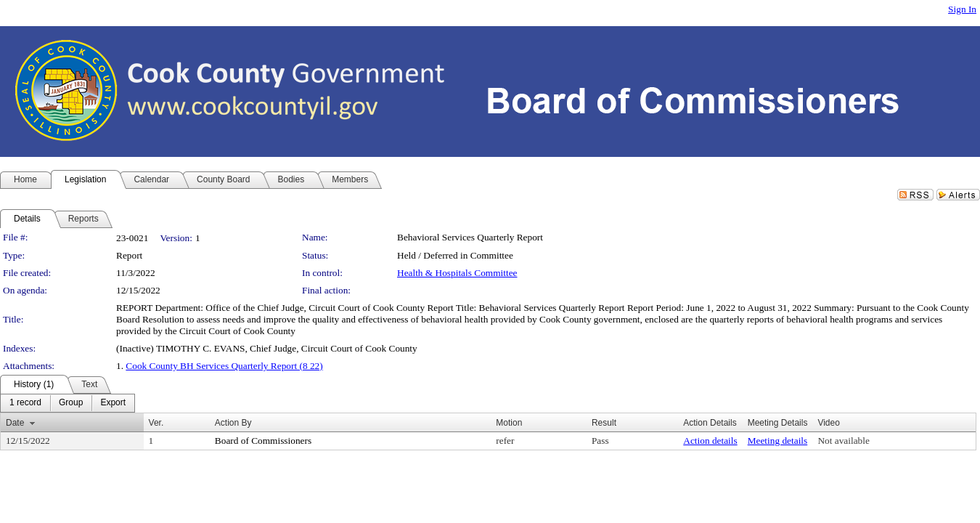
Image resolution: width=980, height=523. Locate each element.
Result (604, 423)
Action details (710, 441)
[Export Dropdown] (113, 403)
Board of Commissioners (263, 441)
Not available (843, 441)
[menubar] (68, 403)
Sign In (962, 9)
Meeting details (778, 441)
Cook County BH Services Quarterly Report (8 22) (224, 366)
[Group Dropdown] (71, 403)
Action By (233, 423)
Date (15, 423)
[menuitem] (25, 403)
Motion (509, 423)
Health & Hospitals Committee (457, 273)
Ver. (156, 423)
